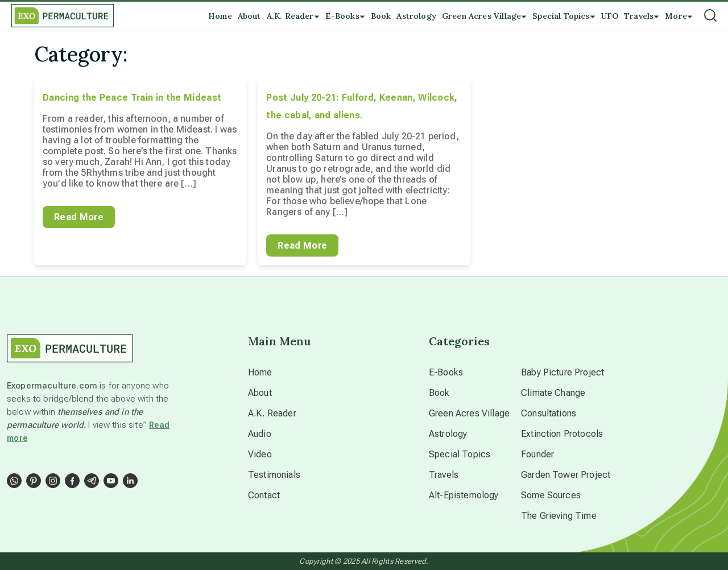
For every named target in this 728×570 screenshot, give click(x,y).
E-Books (446, 372)
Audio (260, 434)
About (260, 393)
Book (439, 393)
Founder (537, 454)
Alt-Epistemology (464, 495)
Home (260, 372)
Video (260, 454)
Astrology (448, 434)
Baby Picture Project (562, 372)
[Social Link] (14, 481)
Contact (264, 495)
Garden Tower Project (566, 475)
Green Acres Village (469, 413)
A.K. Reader (272, 413)
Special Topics (460, 454)
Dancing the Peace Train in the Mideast (132, 98)
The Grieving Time (559, 516)
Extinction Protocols (562, 434)
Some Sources (551, 495)
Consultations (549, 413)
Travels (444, 475)
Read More (79, 217)
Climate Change (553, 393)
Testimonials (274, 475)
